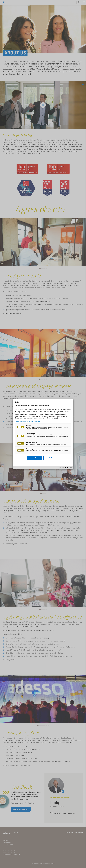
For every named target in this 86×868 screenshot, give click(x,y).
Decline (51, 458)
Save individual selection (43, 462)
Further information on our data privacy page (28, 421)
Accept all (35, 458)
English (18, 402)
